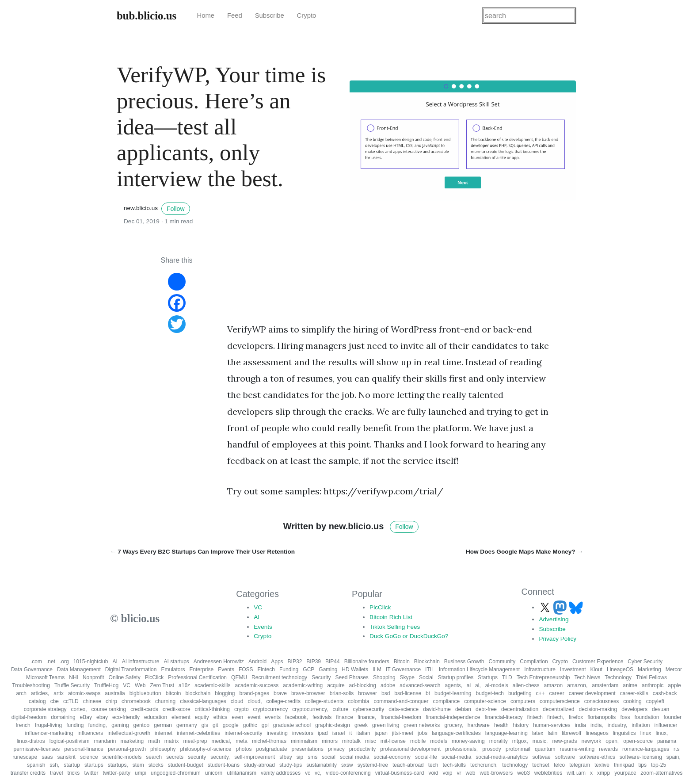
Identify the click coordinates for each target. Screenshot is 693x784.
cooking (632, 701)
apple (674, 685)
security (197, 757)
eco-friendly (126, 717)
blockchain (198, 693)
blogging (225, 693)
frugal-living (48, 725)
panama (667, 741)
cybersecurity (368, 709)
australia (115, 693)
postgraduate (272, 749)
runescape (25, 757)
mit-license (393, 741)
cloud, (255, 701)
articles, (40, 693)
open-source (638, 741)
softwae (541, 757)
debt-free (486, 709)
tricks (73, 773)
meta (242, 741)
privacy (336, 749)
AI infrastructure (141, 662)
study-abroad (259, 765)
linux (646, 733)
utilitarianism (242, 773)
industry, (617, 725)
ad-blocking (363, 685)
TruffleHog (106, 685)
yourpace (625, 773)
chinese (92, 701)
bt (428, 693)
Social (426, 677)
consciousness (602, 701)
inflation (641, 725)
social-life (426, 757)
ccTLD (71, 701)
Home (206, 15)
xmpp (604, 773)
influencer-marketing (49, 733)
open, (612, 741)
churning (165, 701)
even (237, 717)
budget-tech (489, 693)
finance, (367, 717)
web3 (524, 773)
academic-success (257, 685)
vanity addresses (281, 773)
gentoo (142, 725)
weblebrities (548, 773)
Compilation (534, 662)
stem (138, 765)
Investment (573, 669)
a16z (184, 685)
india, (597, 725)
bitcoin (173, 693)
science (89, 757)
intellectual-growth (129, 733)
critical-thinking (212, 709)
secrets (175, 757)
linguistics (624, 733)
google (231, 725)
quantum (545, 749)
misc (371, 741)
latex (538, 733)
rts (676, 749)
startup (72, 765)
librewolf (571, 733)
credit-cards (144, 709)
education (156, 717)
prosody (492, 749)
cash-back (665, 693)
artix (59, 693)
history (521, 725)
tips (642, 765)
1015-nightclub (91, 662)
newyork (591, 741)
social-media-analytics (502, 757)
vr (459, 773)
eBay (86, 717)
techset (541, 765)
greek (361, 725)
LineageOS (620, 669)
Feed (235, 15)
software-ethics (597, 757)
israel (339, 733)
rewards (608, 749)
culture (340, 709)
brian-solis (342, 693)
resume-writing (577, 749)
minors (330, 741)
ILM (377, 669)
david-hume (437, 709)
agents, (453, 685)
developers (634, 709)
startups (94, 765)
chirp (111, 701)
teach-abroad (408, 765)
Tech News (587, 677)
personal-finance (84, 749)
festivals (322, 717)
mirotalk (351, 741)
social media (355, 757)
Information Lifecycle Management (479, 669)
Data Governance (32, 669)
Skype (407, 677)
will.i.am (576, 773)
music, (540, 741)
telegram (580, 765)
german (163, 725)
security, (220, 757)
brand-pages (254, 693)
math (154, 741)
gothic (250, 725)
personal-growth (127, 749)
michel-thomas (269, 741)
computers (523, 701)
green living (386, 725)
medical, (222, 741)
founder (672, 717)
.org (64, 662)
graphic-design (333, 725)
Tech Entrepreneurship (543, 677)
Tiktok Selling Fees (395, 627)
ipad (323, 733)
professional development (410, 749)
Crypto (307, 15)
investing (277, 733)
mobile (418, 741)
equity (202, 717)
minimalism (304, 741)
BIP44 (333, 662)
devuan (661, 709)
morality (499, 741)
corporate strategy (45, 709)
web (470, 773)
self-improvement (255, 757)
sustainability (322, 765)
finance (345, 717)
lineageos (597, 733)
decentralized (558, 709)
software (565, 757)
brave (280, 693)
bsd (386, 693)
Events (263, 627)
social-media (456, 757)
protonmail (518, 749)
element (181, 717)
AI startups (176, 662)
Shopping (384, 677)
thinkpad (624, 765)
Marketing (649, 669)
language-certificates (456, 733)
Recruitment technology (279, 677)
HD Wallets (355, 669)
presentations (308, 749)
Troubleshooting (31, 685)
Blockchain (427, 662)
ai (469, 685)
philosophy (163, 749)
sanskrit (67, 757)
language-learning (506, 733)
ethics (220, 717)
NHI (74, 677)
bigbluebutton (145, 693)
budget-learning (453, 693)
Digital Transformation (131, 669)
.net (51, 662)
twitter (91, 773)
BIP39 (314, 662)
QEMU (239, 677)
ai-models (497, 685)
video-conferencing (348, 773)
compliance (446, 701)
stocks (156, 765)
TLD (507, 677)
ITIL (430, 669)
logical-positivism (70, 741)
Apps (277, 662)
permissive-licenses (37, 749)
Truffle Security (72, 685)
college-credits (284, 701)
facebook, (297, 717)
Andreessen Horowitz (219, 662)
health (501, 725)
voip (447, 773)
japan (381, 733)
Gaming (328, 669)
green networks (422, 725)
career (557, 693)
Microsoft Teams (45, 677)
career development (592, 693)
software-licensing (641, 757)
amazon (554, 685)
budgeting (520, 693)
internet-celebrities (198, 733)
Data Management (79, 669)
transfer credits (28, 773)
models (439, 741)
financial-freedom (401, 717)
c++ (541, 693)
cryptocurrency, (310, 709)
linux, (662, 733)
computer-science (485, 701)
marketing (132, 741)
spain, (674, 757)
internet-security (243, 733)
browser (367, 693)
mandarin (105, 741)
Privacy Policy (558, 639)
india (581, 725)
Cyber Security (645, 662)
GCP (308, 669)
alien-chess (526, 685)
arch (21, 693)
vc (308, 773)
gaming (120, 725)
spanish (36, 765)
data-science (404, 709)
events (273, 717)
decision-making (598, 709)
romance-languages (646, 749)
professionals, (461, 749)
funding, (98, 725)
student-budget (186, 765)
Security (321, 677)
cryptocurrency (271, 709)
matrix (172, 741)
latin (552, 733)
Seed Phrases (352, 677)
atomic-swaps (84, 693)
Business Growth (464, 662)
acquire (336, 685)
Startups (488, 677)
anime (630, 685)
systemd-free (373, 765)
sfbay (286, 757)
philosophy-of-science (206, 749)
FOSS (246, 669)
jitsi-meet (403, 733)
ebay (102, 717)
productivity (363, 749)
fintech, (556, 717)
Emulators (173, 669)
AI (257, 617)
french (23, 725)
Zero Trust (162, 685)
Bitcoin (402, 662)
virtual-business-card (400, 773)
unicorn (214, 773)
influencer (666, 725)
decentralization (520, 709)
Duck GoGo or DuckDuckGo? (409, 636)
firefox (576, 717)
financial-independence (453, 717)
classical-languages (203, 701)
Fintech (266, 669)
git (215, 725)
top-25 (659, 765)
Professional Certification (197, 677)
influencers (90, 733)
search (154, 757)
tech (433, 765)
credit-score (177, 709)
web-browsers (496, 773)
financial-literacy (504, 717)
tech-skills (454, 765)
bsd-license (408, 693)
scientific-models (122, 757)
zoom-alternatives (662, 773)
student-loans (224, 765)
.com (36, 662)
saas (47, 757)
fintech (535, 717)
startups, (118, 765)
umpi (141, 773)
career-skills (634, 693)
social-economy (392, 757)
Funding (289, 669)
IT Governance (403, 669)
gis (205, 725)
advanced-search (420, 685)
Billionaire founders (367, 662)
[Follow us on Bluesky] (576, 607)
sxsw (347, 765)
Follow (175, 209)
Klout (596, 669)
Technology (618, 677)
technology (515, 765)
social (329, 757)
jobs (423, 733)
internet (164, 733)
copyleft (655, 701)
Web (140, 685)
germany (187, 725)
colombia (358, 701)
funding (75, 725)
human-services (552, 725)
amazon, (577, 685)
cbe (55, 701)
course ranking (109, 709)
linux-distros (31, 741)
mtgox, (520, 741)
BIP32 (295, 662)
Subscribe (270, 15)
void (433, 773)
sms (312, 757)
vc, (318, 773)
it (350, 733)
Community (502, 662)
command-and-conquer (401, 701)
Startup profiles (456, 677)
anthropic (653, 685)
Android (257, 662)
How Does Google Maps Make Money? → (524, 552)
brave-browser (308, 693)
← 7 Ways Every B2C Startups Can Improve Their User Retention (202, 552)
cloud (237, 701)
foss (625, 717)
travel (56, 773)
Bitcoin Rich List (391, 617)
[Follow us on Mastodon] (561, 607)
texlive (602, 765)
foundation (647, 717)
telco (559, 765)
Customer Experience (598, 662)
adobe (388, 685)
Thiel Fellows (651, 677)
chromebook (136, 701)
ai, (478, 685)
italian (363, 733)
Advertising (554, 619)
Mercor (674, 669)
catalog (37, 701)
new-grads (564, 741)
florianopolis (602, 717)
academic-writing (303, 685)
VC (258, 607)
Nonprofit (93, 677)
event (254, 717)
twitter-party (116, 773)
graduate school (292, 725)
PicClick (380, 607)
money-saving (468, 741)
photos (244, 749)
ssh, (54, 765)
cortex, (79, 709)
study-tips (291, 765)
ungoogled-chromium (176, 773)
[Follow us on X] (546, 607)
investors (303, 733)
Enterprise (202, 669)
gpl (265, 725)
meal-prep (195, 741)
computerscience (560, 701)
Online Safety (125, 677)
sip (300, 757)
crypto (242, 709)
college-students (324, 701)
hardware (479, 725)
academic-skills (212, 685)
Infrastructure (540, 669)
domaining (63, 717)
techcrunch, (484, 765)
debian (463, 709)
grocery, (453, 725)
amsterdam (605, 685)
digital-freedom (29, 717)
